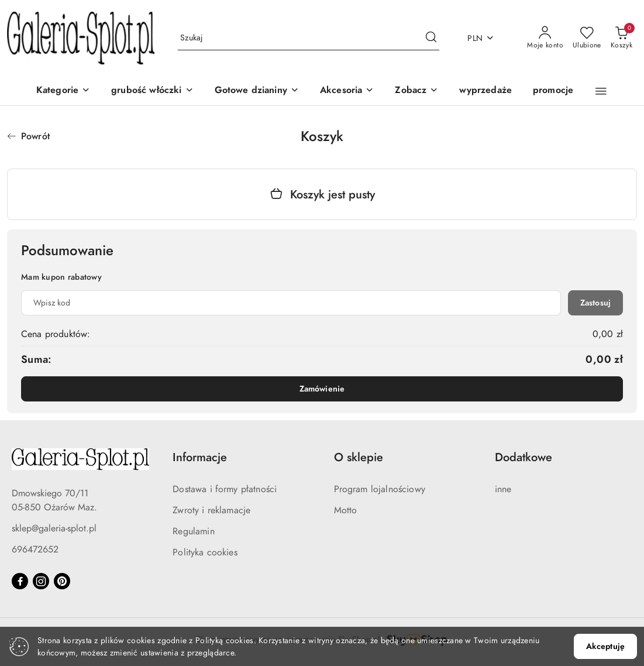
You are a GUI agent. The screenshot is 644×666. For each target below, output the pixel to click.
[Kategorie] (63, 91)
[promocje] (553, 91)
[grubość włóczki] (152, 91)
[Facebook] (20, 581)
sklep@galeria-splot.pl (54, 528)
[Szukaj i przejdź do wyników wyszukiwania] (431, 38)
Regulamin (193, 531)
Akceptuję (605, 646)
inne (503, 489)
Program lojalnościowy (380, 489)
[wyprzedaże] (485, 91)
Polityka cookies (205, 552)
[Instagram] (41, 581)
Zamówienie (322, 389)
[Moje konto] (545, 38)
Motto (346, 510)
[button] (416, 91)
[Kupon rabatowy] (291, 303)
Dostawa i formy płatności (225, 489)
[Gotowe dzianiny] (257, 91)
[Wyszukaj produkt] (309, 38)
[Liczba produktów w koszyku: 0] (621, 38)
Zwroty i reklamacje (211, 510)
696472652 (35, 550)
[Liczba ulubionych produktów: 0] (587, 38)
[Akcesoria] (347, 91)
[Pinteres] (62, 581)
